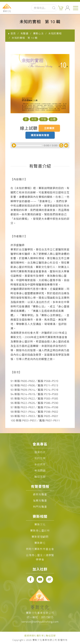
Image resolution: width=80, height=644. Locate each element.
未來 (34, 119)
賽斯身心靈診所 (40, 531)
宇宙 (44, 119)
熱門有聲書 (40, 507)
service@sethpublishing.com (40, 622)
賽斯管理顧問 (40, 537)
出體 (53, 119)
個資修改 (40, 452)
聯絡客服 (40, 477)
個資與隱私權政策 (34, 636)
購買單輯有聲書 (40, 135)
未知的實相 (55, 33)
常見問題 (40, 471)
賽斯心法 (38, 33)
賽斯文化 (40, 524)
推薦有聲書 (40, 501)
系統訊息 (40, 464)
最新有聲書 (40, 494)
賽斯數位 (40, 543)
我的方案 (40, 458)
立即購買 (49, 128)
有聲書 (24, 33)
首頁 (13, 33)
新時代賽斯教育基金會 (40, 549)
